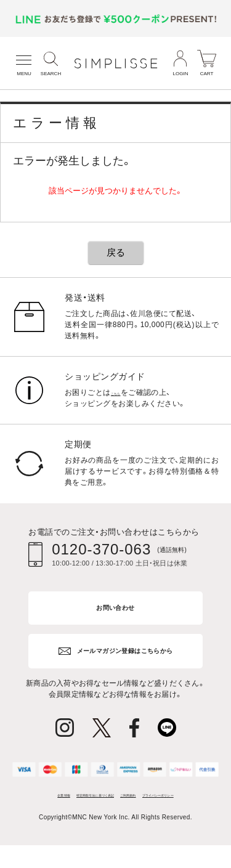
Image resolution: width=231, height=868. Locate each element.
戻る (116, 252)
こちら (122, 392)
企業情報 (42, 800)
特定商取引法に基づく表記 (109, 800)
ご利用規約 (179, 800)
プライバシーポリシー (115, 814)
